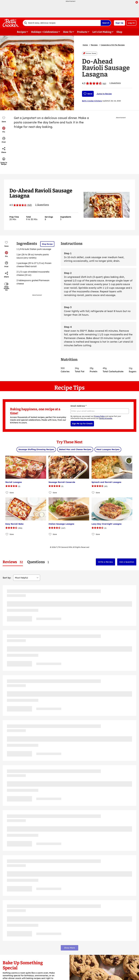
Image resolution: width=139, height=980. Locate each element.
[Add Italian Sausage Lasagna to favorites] (50, 534)
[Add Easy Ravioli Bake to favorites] (7, 534)
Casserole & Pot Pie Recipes (113, 45)
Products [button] (82, 32)
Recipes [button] (21, 32)
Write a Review (105, 562)
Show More (69, 948)
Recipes (94, 45)
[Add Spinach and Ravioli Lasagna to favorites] (93, 492)
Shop (119, 32)
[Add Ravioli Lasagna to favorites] (7, 492)
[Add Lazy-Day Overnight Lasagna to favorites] (93, 534)
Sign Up (119, 23)
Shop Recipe (47, 244)
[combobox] (62, 23)
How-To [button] (67, 32)
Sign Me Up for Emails (82, 424)
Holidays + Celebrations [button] (44, 32)
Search (106, 23)
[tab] (13, 562)
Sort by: (7, 578)
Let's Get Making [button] (102, 32)
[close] (137, 3)
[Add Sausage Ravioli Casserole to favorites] (50, 492)
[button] (4, 130)
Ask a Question (127, 562)
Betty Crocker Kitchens (92, 101)
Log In (131, 23)
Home (85, 45)
